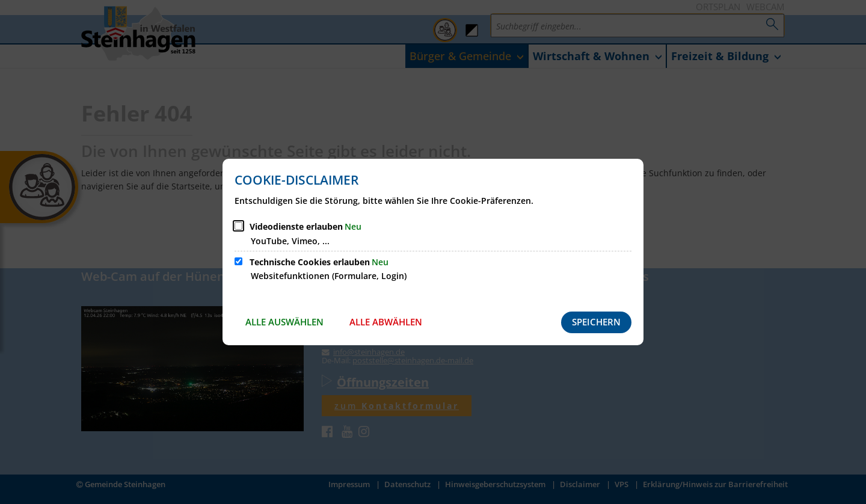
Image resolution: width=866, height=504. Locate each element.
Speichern (596, 322)
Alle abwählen (386, 322)
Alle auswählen (284, 322)
